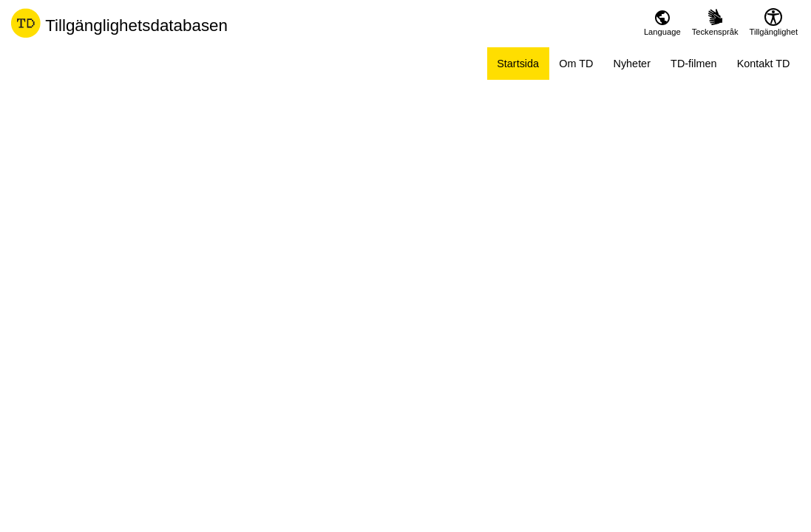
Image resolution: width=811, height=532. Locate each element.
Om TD (576, 64)
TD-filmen (693, 64)
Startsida (518, 64)
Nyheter (632, 64)
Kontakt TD (764, 64)
